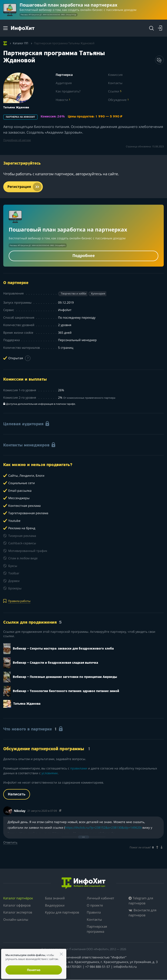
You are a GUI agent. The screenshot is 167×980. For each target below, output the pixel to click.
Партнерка (64, 75)
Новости (63, 100)
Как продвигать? (68, 91)
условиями (50, 773)
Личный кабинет (100, 898)
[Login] (160, 28)
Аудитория (64, 83)
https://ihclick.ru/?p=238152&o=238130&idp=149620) (103, 828)
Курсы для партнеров (62, 912)
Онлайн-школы (16, 919)
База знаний (55, 898)
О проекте (95, 905)
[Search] (151, 28)
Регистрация (25, 187)
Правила (94, 912)
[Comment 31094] (60, 811)
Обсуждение (118, 100)
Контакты (115, 83)
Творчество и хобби (74, 294)
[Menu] (5, 28)
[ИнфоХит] (23, 28)
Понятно (34, 970)
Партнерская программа (97, 929)
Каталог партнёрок (18, 898)
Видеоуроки (55, 905)
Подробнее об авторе (17, 140)
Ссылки (115, 91)
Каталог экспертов (18, 912)
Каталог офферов (17, 905)
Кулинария (98, 294)
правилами (79, 768)
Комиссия (115, 75)
